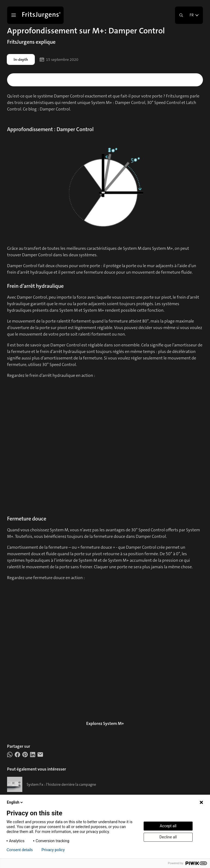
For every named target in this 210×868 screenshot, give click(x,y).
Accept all (168, 826)
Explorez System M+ (105, 723)
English (15, 802)
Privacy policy (53, 850)
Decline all (168, 837)
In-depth (21, 59)
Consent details (20, 850)
